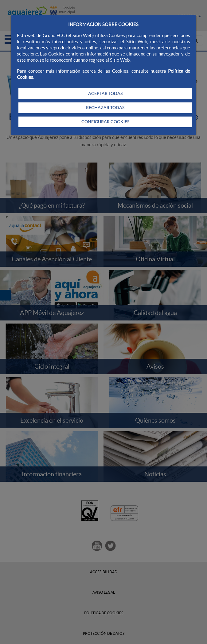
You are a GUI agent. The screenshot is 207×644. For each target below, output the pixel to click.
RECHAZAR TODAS (105, 108)
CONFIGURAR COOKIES (105, 122)
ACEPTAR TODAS (105, 94)
